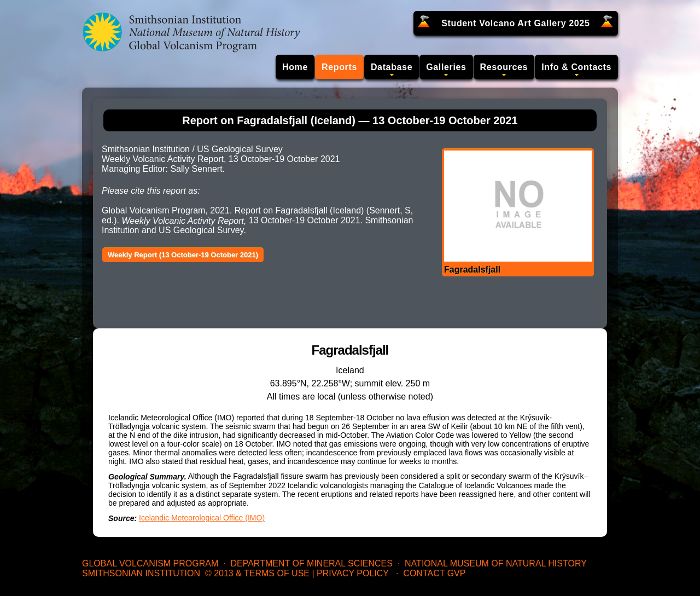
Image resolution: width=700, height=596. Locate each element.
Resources (504, 67)
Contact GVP (434, 573)
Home (295, 67)
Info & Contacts (576, 67)
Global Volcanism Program (150, 563)
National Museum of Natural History (496, 563)
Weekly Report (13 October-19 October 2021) (183, 255)
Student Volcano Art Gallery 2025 (515, 23)
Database (392, 67)
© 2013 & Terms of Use (257, 573)
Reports (339, 67)
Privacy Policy (353, 573)
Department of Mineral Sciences (311, 563)
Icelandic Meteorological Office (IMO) (202, 518)
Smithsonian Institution (141, 573)
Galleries (446, 67)
